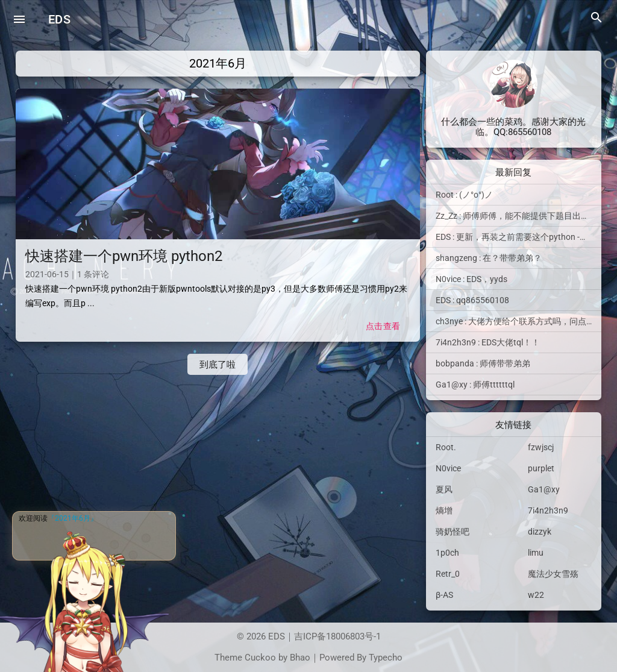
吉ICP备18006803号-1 (337, 636)
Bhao (300, 658)
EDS (59, 19)
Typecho (386, 658)
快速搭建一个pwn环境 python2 (124, 256)
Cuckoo (260, 658)
